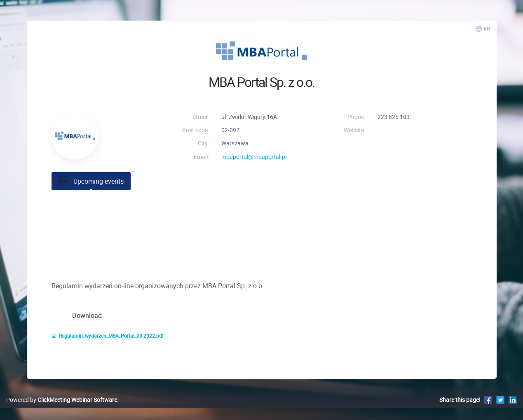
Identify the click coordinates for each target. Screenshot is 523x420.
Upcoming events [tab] (90, 181)
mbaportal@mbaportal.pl (254, 157)
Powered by (62, 400)
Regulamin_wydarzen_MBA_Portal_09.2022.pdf (108, 336)
